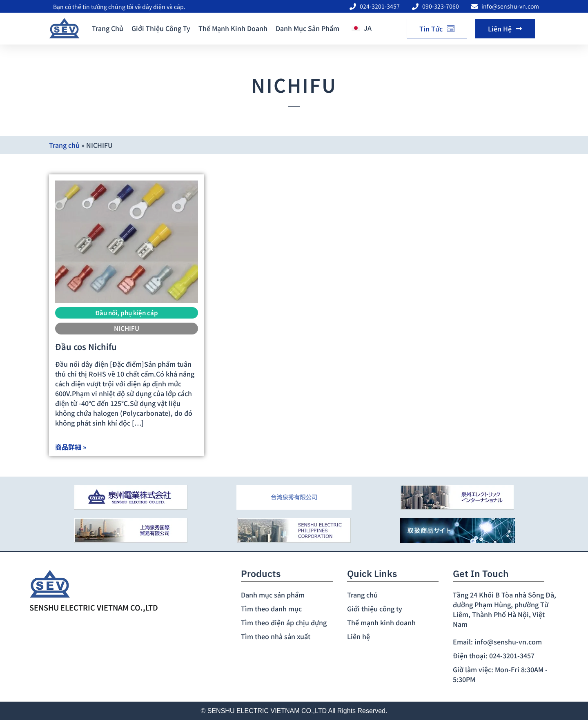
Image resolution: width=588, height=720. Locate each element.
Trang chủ (108, 28)
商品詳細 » (71, 447)
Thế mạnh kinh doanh (233, 28)
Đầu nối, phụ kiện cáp (127, 313)
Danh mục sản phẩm (307, 28)
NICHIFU (127, 328)
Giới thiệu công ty (161, 28)
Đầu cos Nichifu (86, 347)
